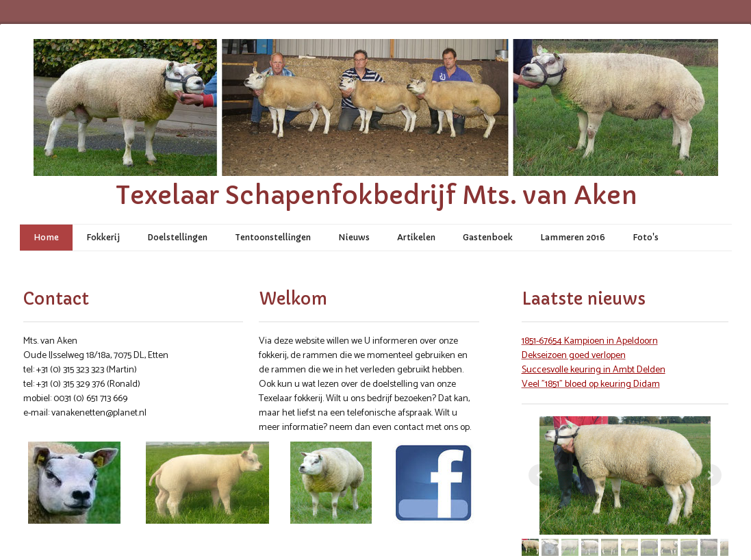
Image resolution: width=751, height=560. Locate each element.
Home (46, 237)
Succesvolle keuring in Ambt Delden (594, 370)
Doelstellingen (177, 237)
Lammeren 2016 (573, 237)
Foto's (646, 237)
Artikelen (416, 237)
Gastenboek (488, 237)
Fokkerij (103, 237)
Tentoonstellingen (273, 237)
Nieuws (354, 237)
